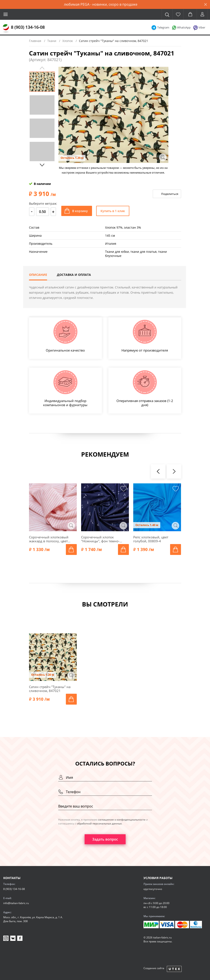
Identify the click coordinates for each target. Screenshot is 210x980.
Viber (202, 27)
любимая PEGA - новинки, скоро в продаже (101, 4)
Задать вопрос (105, 839)
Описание (38, 275)
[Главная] (6, 28)
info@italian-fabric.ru (16, 903)
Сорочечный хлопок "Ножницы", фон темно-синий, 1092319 (100, 539)
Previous (42, 68)
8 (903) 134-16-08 (28, 27)
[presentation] (158, 471)
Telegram (163, 27)
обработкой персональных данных (99, 823)
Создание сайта (154, 968)
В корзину (80, 211)
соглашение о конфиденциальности (122, 820)
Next (42, 165)
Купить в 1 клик (113, 211)
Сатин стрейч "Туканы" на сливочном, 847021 (50, 689)
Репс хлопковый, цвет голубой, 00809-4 (151, 539)
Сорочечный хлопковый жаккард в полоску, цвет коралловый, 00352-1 (49, 539)
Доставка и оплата (74, 275)
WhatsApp (184, 27)
